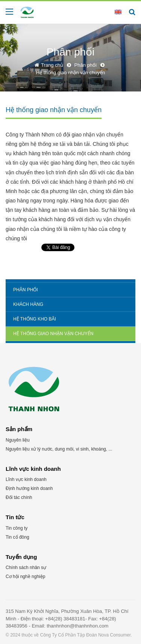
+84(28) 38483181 (65, 619)
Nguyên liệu (18, 440)
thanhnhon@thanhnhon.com (77, 626)
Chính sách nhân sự (26, 568)
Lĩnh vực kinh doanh (26, 479)
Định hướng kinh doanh (29, 488)
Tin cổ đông (17, 537)
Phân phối (26, 290)
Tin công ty (17, 528)
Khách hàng (28, 304)
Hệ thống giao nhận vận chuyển (53, 334)
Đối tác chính (19, 497)
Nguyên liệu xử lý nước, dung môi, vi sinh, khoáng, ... (59, 449)
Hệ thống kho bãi (35, 319)
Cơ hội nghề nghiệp (25, 577)
